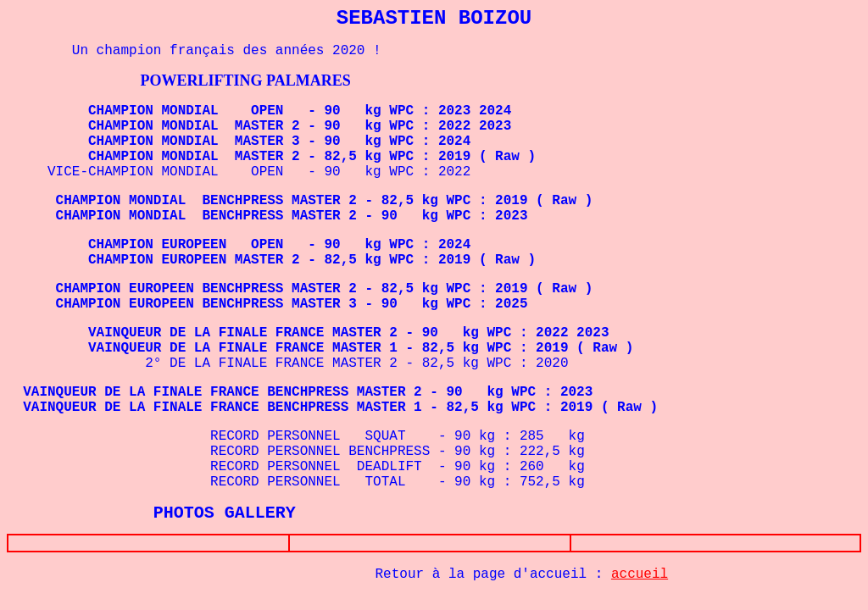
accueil (640, 578)
